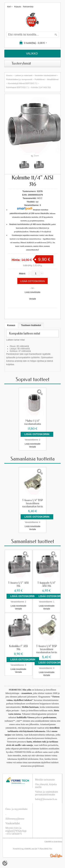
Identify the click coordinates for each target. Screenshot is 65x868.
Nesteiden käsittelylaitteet (45, 75)
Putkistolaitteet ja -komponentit (19, 79)
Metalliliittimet (53, 79)
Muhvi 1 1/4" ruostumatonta (33, 422)
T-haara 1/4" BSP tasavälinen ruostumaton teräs (33, 503)
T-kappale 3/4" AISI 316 (47, 584)
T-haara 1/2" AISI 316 (18, 584)
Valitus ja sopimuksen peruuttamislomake (47, 793)
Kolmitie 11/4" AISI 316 (41, 87)
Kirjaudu (18, 7)
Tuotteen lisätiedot (31, 325)
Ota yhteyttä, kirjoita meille (46, 786)
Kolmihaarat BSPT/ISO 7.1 (18, 87)
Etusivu (9, 75)
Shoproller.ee (56, 856)
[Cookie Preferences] (5, 863)
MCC (40, 198)
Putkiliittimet (40, 79)
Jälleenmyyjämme (15, 819)
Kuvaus (11, 325)
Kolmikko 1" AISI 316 (18, 648)
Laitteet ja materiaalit (24, 75)
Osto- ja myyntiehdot (16, 809)
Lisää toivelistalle (32, 292)
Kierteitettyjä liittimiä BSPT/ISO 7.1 (23, 83)
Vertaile (32, 299)
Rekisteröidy (28, 7)
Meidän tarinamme (45, 780)
